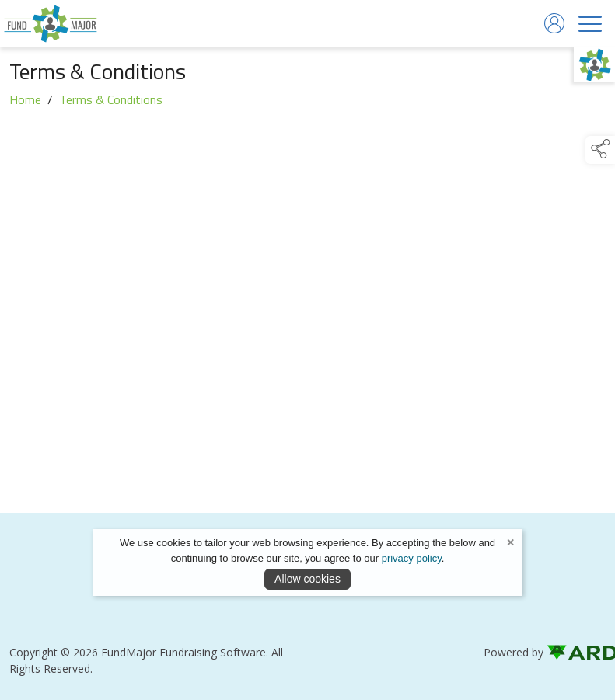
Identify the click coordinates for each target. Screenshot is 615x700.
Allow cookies (307, 579)
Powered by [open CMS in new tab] (514, 652)
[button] (600, 150)
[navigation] (590, 23)
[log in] (554, 23)
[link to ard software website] (576, 652)
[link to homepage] (51, 23)
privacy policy (412, 558)
